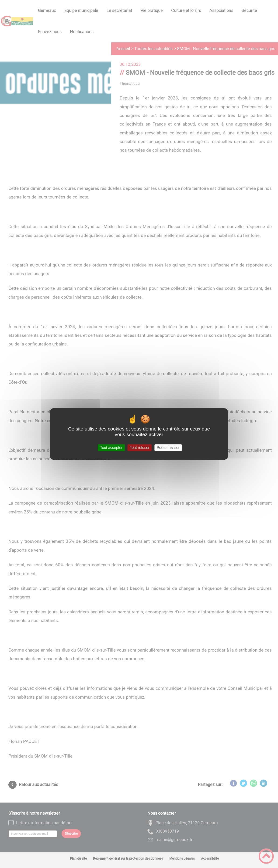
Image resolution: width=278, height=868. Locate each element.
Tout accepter (111, 448)
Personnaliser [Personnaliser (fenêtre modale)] (168, 448)
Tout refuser (139, 448)
